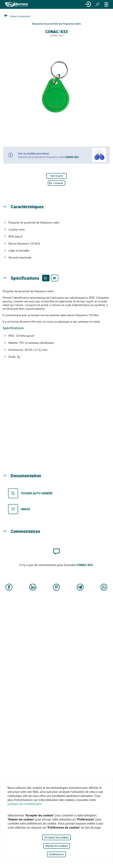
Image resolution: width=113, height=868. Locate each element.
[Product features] (46, 278)
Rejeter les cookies (57, 846)
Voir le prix (56, 176)
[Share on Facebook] (9, 588)
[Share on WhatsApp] (104, 588)
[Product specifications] (55, 278)
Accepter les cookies (57, 837)
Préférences (56, 854)
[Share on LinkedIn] (33, 588)
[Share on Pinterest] (56, 588)
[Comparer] (56, 183)
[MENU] (106, 4)
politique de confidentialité (25, 804)
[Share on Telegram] (80, 588)
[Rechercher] (97, 4)
